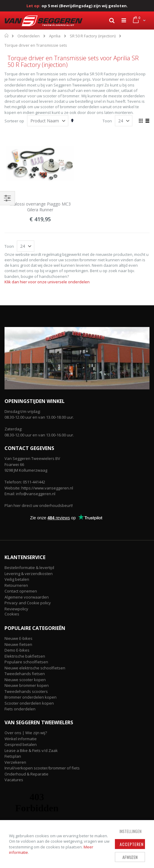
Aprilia (55, 36)
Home (7, 36)
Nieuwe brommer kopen (27, 685)
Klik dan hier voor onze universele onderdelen (47, 282)
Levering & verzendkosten (29, 574)
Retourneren (16, 585)
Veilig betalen (17, 579)
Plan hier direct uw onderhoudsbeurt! (39, 505)
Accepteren (132, 844)
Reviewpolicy (16, 609)
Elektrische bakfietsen (25, 656)
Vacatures (14, 780)
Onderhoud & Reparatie (26, 774)
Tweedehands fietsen (25, 674)
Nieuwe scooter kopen (25, 680)
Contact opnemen (21, 591)
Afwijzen (130, 857)
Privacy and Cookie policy (28, 603)
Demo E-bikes (17, 650)
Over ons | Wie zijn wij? (26, 733)
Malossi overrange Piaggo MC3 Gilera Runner (40, 207)
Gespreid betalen (21, 744)
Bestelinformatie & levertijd (29, 568)
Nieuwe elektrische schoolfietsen (35, 668)
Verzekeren (15, 762)
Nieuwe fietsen (18, 644)
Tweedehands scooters (26, 691)
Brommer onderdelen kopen (31, 697)
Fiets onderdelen (20, 709)
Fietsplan (13, 756)
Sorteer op (14, 121)
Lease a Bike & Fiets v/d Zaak (31, 750)
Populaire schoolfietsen (26, 662)
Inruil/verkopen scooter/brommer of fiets (42, 768)
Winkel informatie (21, 739)
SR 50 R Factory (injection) (93, 36)
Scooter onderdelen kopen (29, 703)
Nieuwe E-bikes (18, 638)
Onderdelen (29, 36)
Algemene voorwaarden (27, 597)
